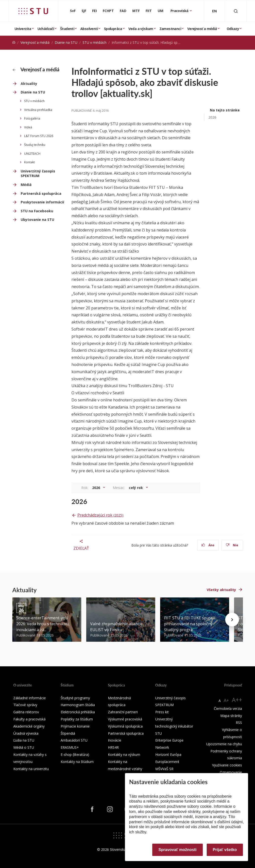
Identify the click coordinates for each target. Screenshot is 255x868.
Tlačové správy (25, 705)
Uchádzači (46, 29)
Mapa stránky (231, 716)
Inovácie (115, 740)
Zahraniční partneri (123, 712)
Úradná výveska (26, 733)
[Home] (14, 42)
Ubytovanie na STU (37, 220)
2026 (212, 117)
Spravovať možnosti (177, 850)
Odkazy (233, 29)
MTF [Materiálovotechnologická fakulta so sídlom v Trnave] (136, 11)
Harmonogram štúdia (78, 705)
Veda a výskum (141, 29)
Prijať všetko (225, 850)
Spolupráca (113, 29)
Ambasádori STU (74, 740)
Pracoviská (180, 11)
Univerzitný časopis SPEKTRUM (38, 174)
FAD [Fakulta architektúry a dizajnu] (123, 11)
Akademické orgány (29, 726)
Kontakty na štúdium (77, 762)
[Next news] (232, 620)
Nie (232, 545)
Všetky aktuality (221, 590)
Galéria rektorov (26, 712)
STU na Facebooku (37, 211)
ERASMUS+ (70, 747)
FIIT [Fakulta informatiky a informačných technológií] (149, 11)
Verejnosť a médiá (202, 29)
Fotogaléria (32, 118)
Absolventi (89, 29)
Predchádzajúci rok (100, 515)
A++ (237, 700)
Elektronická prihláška (78, 712)
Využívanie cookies (227, 765)
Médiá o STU (24, 747)
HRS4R (113, 747)
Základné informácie (30, 698)
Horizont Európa (168, 754)
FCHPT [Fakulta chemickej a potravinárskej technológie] (108, 11)
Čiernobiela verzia (228, 708)
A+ (226, 700)
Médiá (26, 185)
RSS (239, 723)
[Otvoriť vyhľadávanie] (236, 11)
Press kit (162, 712)
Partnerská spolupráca (41, 193)
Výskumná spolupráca (125, 726)
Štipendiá (68, 733)
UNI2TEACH (32, 154)
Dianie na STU (66, 42)
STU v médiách (94, 42)
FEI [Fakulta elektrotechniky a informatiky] (94, 11)
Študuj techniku (35, 145)
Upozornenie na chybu (224, 744)
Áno (208, 545)
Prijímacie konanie (75, 726)
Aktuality (29, 84)
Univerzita (23, 29)
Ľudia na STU (24, 740)
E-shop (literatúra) (75, 754)
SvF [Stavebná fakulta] (73, 11)
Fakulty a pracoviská (29, 719)
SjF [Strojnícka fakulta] (84, 11)
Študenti (67, 29)
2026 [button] (97, 488)
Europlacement (167, 762)
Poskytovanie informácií (42, 202)
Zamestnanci (170, 29)
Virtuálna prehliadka (38, 110)
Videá (28, 127)
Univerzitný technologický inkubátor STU (174, 726)
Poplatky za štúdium (77, 719)
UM (161, 11)
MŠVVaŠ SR (164, 769)
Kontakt (29, 162)
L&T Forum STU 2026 (39, 136)
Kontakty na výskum (124, 754)
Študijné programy (75, 698)
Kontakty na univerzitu (31, 769)
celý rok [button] (136, 488)
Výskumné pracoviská (125, 719)
